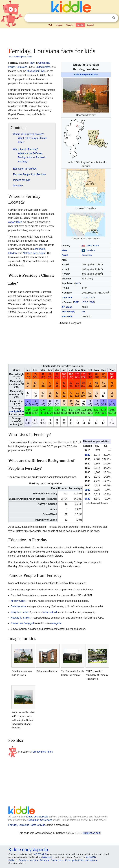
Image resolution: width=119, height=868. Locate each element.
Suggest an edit (91, 833)
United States (93, 246)
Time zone (67, 298)
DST (76, 302)
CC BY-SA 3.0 (41, 854)
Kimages (70, 25)
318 (83, 312)
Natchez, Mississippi (34, 253)
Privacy (43, 860)
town (32, 63)
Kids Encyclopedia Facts (20, 57)
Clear (107, 18)
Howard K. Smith (20, 618)
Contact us (56, 860)
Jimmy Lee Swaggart (22, 623)
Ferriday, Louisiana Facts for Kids (27, 825)
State (64, 250)
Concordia (87, 255)
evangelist (56, 623)
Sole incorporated (84, 75)
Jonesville (40, 249)
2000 (88, 490)
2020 (77, 283)
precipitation (16, 411)
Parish (65, 255)
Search (114, 18)
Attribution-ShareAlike (40, 820)
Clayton (13, 253)
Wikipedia (47, 857)
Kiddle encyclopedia (37, 817)
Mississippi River (36, 71)
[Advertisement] (60, 37)
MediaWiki (91, 857)
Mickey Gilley (18, 601)
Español (90, 25)
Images (59, 25)
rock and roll (50, 612)
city (96, 75)
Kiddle (12, 860)
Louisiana (91, 250)
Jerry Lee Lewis (20, 612)
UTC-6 (85, 298)
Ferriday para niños (42, 752)
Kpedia (80, 25)
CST (92, 298)
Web (50, 25)
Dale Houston (18, 606)
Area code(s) (68, 312)
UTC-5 (85, 302)
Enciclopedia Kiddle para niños (80, 860)
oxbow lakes (15, 222)
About (33, 860)
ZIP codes (67, 307)
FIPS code (67, 316)
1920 (88, 455)
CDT (92, 302)
